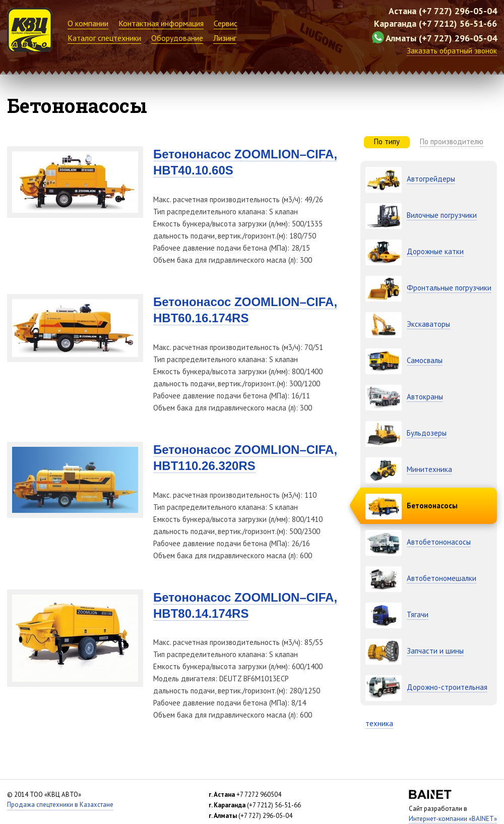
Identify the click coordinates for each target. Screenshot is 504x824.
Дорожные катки (435, 251)
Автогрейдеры (431, 179)
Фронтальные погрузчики (449, 288)
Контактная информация (161, 23)
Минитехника (429, 469)
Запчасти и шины (435, 651)
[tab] (387, 142)
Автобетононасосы (439, 542)
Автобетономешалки (442, 578)
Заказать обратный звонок (452, 51)
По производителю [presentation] (452, 141)
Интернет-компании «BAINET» (453, 819)
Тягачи (418, 614)
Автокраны (425, 397)
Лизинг (225, 38)
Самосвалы (425, 360)
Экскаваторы (428, 324)
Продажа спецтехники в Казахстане (60, 805)
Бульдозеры (427, 433)
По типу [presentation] (387, 141)
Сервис (226, 23)
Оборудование (177, 38)
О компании (88, 23)
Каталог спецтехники (104, 38)
